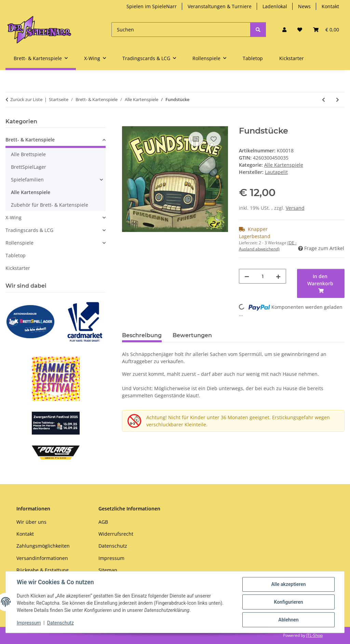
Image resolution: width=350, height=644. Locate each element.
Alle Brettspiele (28, 154)
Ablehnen (288, 620)
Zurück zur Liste (26, 99)
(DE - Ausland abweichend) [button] (268, 246)
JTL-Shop (314, 635)
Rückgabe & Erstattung (43, 570)
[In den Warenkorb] (127, 122)
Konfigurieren (288, 602)
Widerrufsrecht (116, 534)
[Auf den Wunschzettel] (214, 139)
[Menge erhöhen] (278, 276)
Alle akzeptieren (288, 584)
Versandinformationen (42, 558)
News (304, 6)
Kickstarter (18, 268)
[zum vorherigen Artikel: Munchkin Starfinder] (324, 100)
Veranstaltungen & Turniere (220, 6)
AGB (103, 522)
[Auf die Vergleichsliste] (196, 139)
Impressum (29, 623)
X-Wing (14, 217)
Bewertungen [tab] (192, 335)
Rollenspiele (19, 243)
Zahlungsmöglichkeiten (43, 546)
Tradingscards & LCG (29, 230)
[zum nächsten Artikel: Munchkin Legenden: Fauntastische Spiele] (338, 100)
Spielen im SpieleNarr (152, 6)
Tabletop (16, 255)
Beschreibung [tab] (142, 335)
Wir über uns (31, 522)
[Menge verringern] (247, 276)
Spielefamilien (27, 180)
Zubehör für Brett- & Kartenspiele (50, 205)
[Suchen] (181, 30)
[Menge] (263, 276)
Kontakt (330, 6)
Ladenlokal (275, 6)
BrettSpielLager (29, 167)
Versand (295, 208)
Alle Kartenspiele (284, 165)
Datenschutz (60, 623)
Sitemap (108, 570)
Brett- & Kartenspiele (30, 140)
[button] (284, 30)
